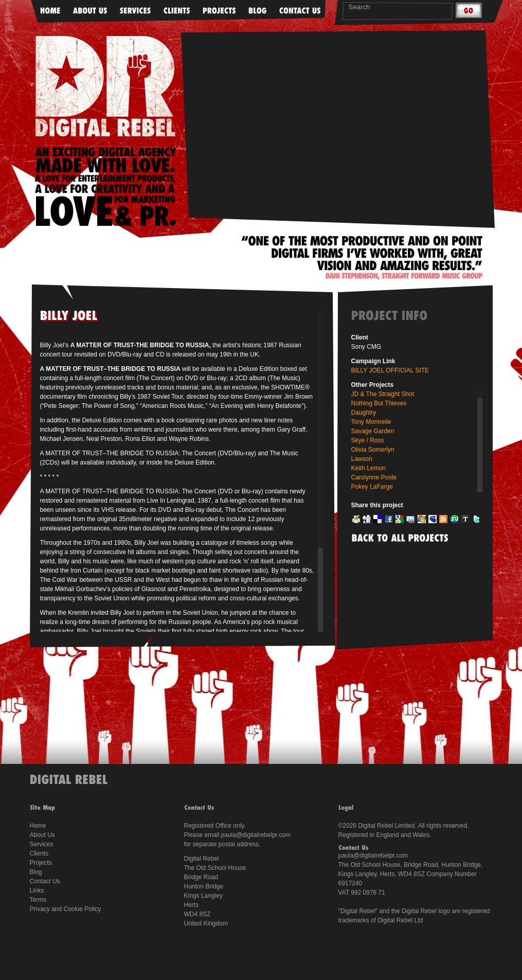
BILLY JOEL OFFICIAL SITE (390, 370)
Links (37, 890)
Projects (41, 863)
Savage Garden (373, 431)
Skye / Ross (368, 440)
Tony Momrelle (371, 422)
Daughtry (364, 413)
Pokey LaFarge (372, 487)
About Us (42, 835)
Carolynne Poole (374, 477)
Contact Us (45, 881)
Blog (36, 872)
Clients (39, 853)
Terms (38, 900)
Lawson (362, 459)
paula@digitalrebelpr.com (256, 835)
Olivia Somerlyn (373, 450)
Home (38, 826)
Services (42, 844)
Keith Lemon (368, 468)
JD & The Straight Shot (383, 394)
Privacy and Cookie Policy (66, 909)
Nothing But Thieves (379, 403)
